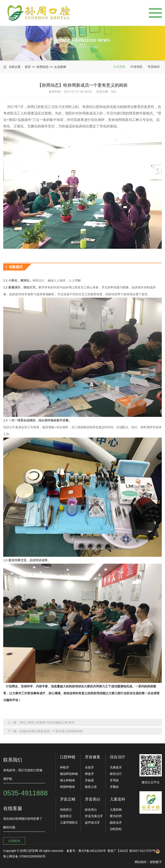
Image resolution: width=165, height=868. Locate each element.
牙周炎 (114, 780)
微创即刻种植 (69, 774)
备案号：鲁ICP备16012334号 (86, 851)
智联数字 (156, 862)
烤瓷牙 (89, 774)
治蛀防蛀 (116, 829)
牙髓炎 (114, 787)
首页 (28, 67)
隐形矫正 (66, 816)
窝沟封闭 (116, 816)
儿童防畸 (116, 810)
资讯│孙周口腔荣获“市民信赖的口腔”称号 (47, 723)
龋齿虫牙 (116, 823)
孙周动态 (43, 67)
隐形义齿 (91, 787)
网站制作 (141, 862)
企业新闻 (60, 67)
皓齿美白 (91, 810)
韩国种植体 (67, 787)
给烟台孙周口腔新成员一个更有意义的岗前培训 (51, 731)
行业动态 (136, 67)
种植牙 (64, 767)
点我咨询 (14, 841)
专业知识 (154, 67)
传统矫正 (66, 810)
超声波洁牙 (92, 823)
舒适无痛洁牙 (94, 816)
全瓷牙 (89, 767)
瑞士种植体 (67, 780)
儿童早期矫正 (69, 823)
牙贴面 (89, 780)
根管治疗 (116, 774)
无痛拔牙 (116, 767)
